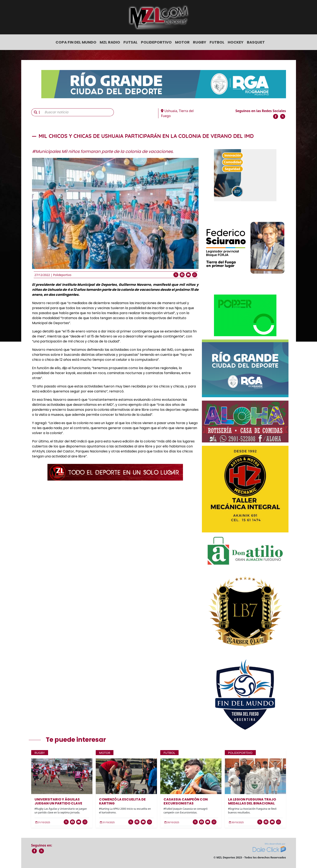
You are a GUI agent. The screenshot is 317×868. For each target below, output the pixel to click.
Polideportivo (156, 42)
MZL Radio (110, 42)
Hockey (236, 42)
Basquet (256, 42)
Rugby (200, 42)
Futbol (217, 42)
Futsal (131, 42)
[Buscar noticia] (78, 112)
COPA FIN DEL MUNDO (76, 42)
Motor (182, 42)
